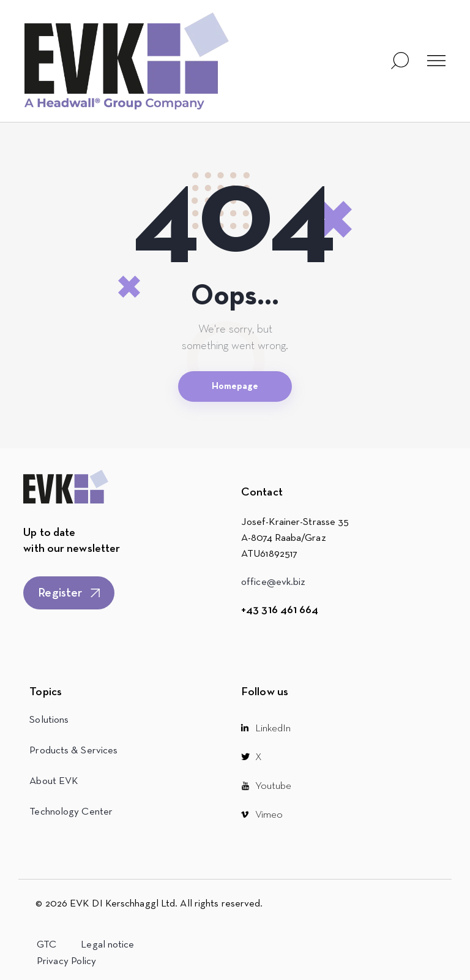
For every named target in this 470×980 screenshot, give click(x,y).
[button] (436, 61)
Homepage (235, 386)
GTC (47, 945)
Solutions (49, 720)
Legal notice (107, 945)
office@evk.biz (273, 582)
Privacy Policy (66, 961)
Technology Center (71, 812)
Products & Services (73, 751)
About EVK (54, 781)
